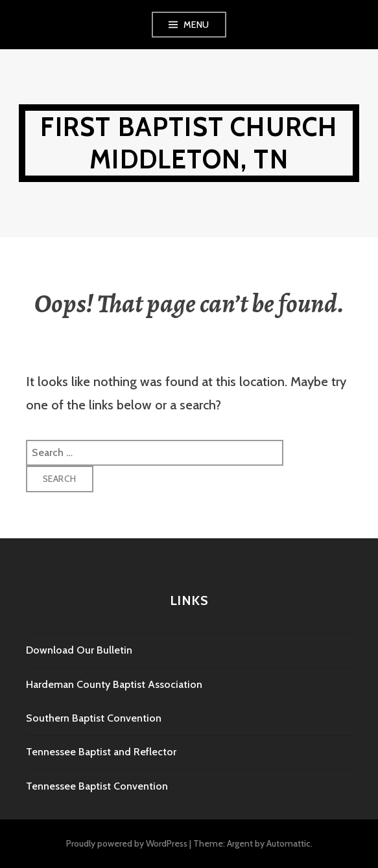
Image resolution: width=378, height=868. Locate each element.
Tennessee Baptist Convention (97, 786)
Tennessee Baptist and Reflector (101, 752)
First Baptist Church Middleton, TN (189, 143)
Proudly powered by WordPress (127, 843)
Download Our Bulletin (79, 650)
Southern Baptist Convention (94, 718)
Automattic (289, 843)
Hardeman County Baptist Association (114, 684)
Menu (196, 25)
